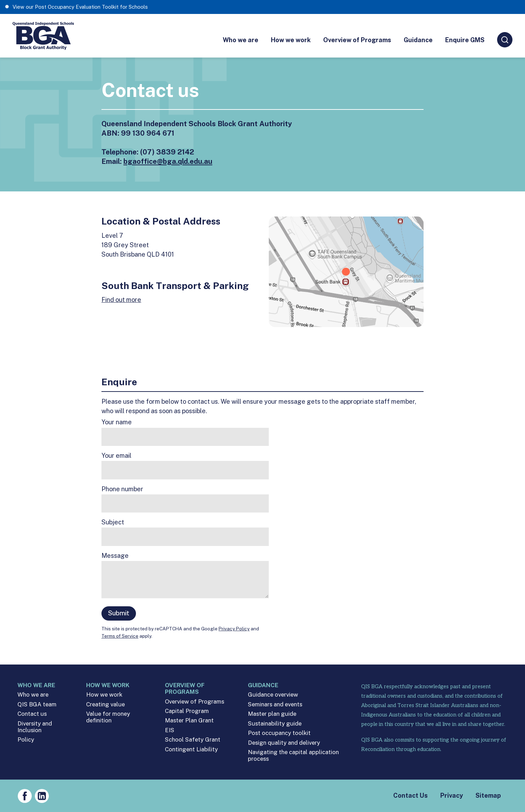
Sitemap (488, 795)
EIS (170, 730)
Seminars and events (275, 704)
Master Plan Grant (189, 720)
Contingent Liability (191, 749)
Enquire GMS (465, 40)
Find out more (121, 300)
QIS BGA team (37, 704)
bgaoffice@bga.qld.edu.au (168, 161)
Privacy (452, 795)
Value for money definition (108, 717)
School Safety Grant (193, 740)
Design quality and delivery (284, 743)
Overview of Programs (357, 40)
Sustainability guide (275, 724)
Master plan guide (272, 714)
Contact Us (410, 795)
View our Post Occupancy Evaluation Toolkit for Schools (80, 7)
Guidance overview (273, 695)
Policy (26, 740)
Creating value (105, 704)
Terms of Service (120, 636)
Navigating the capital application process (293, 756)
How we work (291, 40)
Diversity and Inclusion (35, 727)
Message (115, 556)
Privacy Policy (234, 629)
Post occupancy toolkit (279, 733)
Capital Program (187, 711)
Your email (116, 456)
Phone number (122, 489)
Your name (117, 422)
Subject (113, 522)
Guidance (418, 40)
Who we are (241, 40)
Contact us (32, 714)
